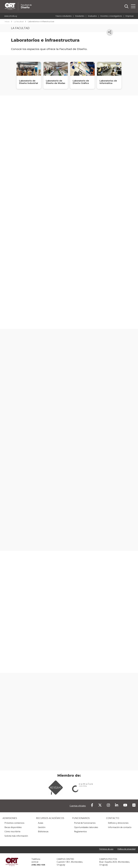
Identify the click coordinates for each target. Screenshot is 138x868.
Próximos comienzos (14, 818)
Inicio (7, 22)
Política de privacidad (125, 845)
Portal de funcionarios (85, 818)
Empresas (130, 16)
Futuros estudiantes (64, 16)
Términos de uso (103, 845)
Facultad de (43, 3)
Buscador (126, 6)
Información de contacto (120, 823)
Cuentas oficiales (78, 801)
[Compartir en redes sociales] (110, 32)
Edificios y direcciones (118, 818)
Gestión (42, 823)
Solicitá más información (16, 831)
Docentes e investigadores (111, 16)
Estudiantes (80, 16)
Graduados (92, 16)
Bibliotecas (43, 827)
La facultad (19, 22)
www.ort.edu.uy (11, 16)
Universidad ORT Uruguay (12, 858)
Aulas (41, 818)
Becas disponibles (13, 823)
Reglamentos (80, 827)
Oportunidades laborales (86, 823)
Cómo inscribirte (12, 827)
